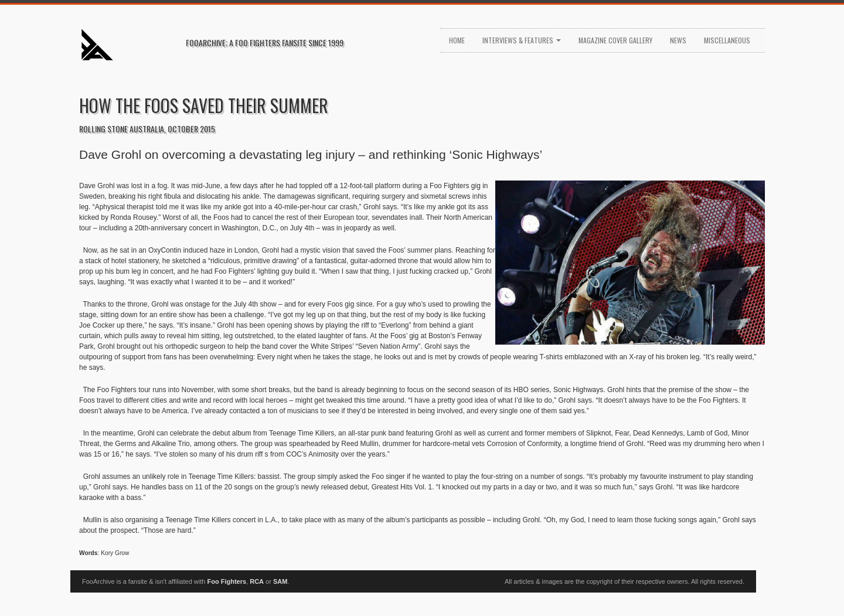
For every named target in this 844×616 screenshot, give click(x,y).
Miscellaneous (727, 40)
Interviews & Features (522, 40)
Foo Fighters (227, 581)
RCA (257, 581)
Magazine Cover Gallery (615, 40)
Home (457, 40)
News (678, 40)
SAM (280, 581)
